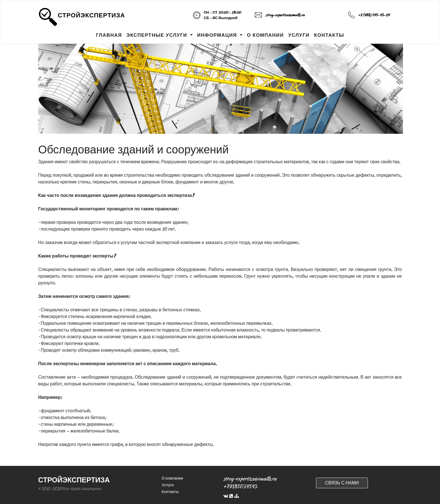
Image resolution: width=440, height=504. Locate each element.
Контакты (170, 492)
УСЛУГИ (299, 35)
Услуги (168, 485)
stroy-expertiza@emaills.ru (285, 15)
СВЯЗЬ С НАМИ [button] (342, 483)
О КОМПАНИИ (265, 35)
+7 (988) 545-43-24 (374, 15)
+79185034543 (240, 486)
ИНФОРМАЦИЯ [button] (218, 35)
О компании (172, 478)
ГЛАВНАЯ (109, 35)
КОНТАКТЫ (329, 35)
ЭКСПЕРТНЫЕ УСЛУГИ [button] (158, 35)
